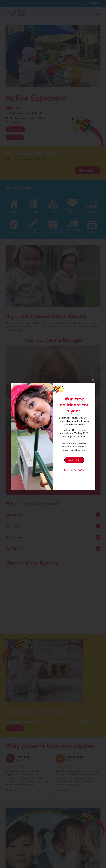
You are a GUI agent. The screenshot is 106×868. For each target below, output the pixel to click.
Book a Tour (74, 460)
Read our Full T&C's (74, 470)
